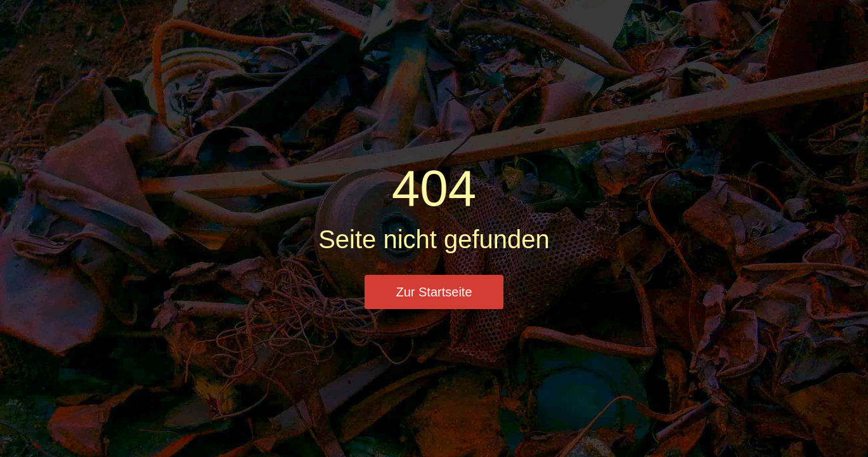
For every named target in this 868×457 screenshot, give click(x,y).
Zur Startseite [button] (434, 292)
